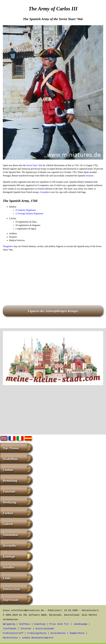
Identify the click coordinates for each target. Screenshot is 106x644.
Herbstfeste (10, 638)
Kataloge (9, 556)
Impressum (11, 600)
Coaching (40, 624)
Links (7, 578)
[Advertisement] (53, 274)
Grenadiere (45, 192)
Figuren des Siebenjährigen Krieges (53, 311)
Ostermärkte (58, 633)
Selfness (25, 624)
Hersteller (10, 546)
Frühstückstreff (13, 633)
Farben (8, 513)
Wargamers (8, 246)
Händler (9, 567)
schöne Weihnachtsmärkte (38, 638)
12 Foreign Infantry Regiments (29, 214)
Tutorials (9, 491)
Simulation (10, 535)
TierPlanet (10, 629)
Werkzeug (10, 502)
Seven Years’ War (34, 165)
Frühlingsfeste (37, 633)
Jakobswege (80, 624)
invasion (89, 176)
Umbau (8, 470)
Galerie (8, 524)
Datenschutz (11, 589)
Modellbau (10, 459)
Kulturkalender (45, 629)
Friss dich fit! (59, 624)
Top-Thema (11, 448)
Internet (26, 629)
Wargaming (9, 624)
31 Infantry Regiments (26, 210)
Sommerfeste (77, 633)
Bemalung (10, 481)
